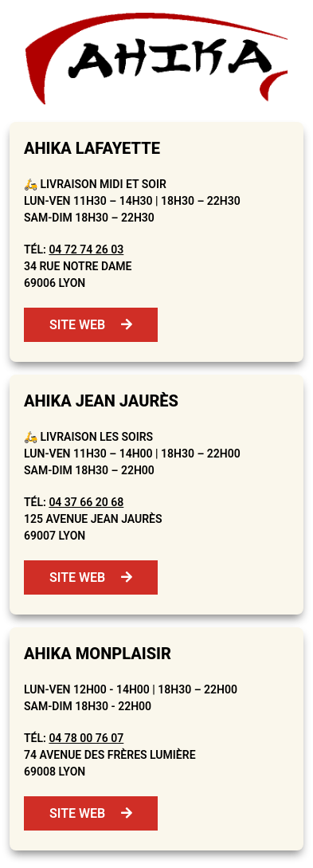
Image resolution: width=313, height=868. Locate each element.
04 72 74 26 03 (86, 249)
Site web (91, 325)
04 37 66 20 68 (86, 502)
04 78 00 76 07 (86, 738)
